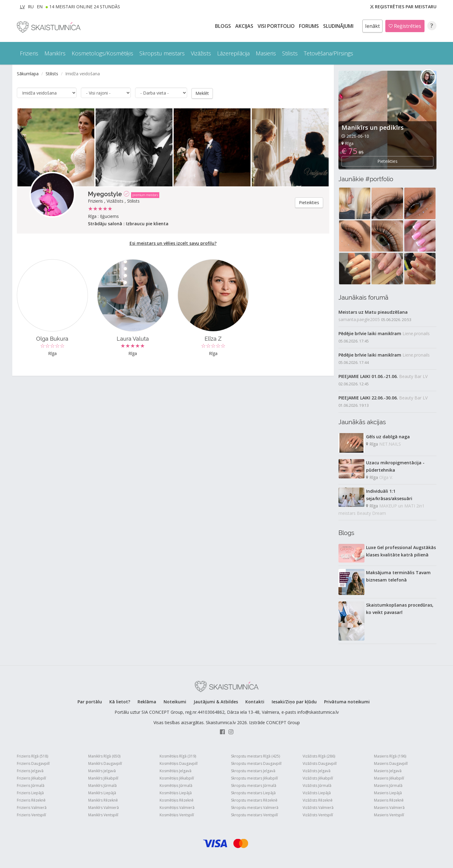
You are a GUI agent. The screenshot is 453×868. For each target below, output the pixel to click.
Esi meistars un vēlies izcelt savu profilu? (173, 243)
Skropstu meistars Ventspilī (254, 815)
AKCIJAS (245, 26)
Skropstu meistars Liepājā (253, 793)
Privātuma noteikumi (347, 702)
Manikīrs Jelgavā (102, 771)
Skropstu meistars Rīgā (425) (255, 756)
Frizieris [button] (29, 53)
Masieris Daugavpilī (391, 763)
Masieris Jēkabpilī (389, 778)
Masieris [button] (266, 53)
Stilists (52, 74)
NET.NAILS (390, 444)
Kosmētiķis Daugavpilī (179, 763)
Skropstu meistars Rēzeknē (254, 800)
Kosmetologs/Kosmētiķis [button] (102, 53)
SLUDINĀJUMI (339, 26)
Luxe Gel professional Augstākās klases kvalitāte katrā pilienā (401, 551)
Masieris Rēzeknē (389, 800)
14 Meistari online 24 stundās (85, 7)
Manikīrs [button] (55, 53)
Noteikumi (175, 702)
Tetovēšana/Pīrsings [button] (328, 53)
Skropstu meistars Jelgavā (253, 771)
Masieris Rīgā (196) (390, 756)
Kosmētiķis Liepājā (176, 793)
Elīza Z (213, 338)
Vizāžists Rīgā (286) (319, 756)
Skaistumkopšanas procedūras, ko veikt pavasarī (400, 609)
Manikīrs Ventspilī (103, 815)
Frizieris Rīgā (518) (32, 756)
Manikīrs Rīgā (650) (104, 756)
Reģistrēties (405, 26)
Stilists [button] (290, 53)
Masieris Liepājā (388, 793)
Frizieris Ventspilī (31, 815)
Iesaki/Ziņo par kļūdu (294, 702)
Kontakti (255, 702)
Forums (310, 26)
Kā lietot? (120, 702)
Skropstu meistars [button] (162, 53)
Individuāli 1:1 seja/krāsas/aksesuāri (389, 495)
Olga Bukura (52, 338)
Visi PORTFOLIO (277, 26)
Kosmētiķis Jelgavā (176, 771)
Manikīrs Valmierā (104, 808)
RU (31, 7)
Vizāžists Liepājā (317, 793)
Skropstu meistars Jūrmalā (254, 786)
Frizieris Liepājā (30, 793)
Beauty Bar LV (413, 376)
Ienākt (372, 26)
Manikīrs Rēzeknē (103, 800)
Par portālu (90, 702)
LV (22, 7)
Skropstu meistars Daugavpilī (256, 763)
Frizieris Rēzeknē (31, 800)
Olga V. (386, 477)
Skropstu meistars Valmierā (255, 808)
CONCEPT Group (283, 722)
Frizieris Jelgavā (30, 771)
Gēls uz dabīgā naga (388, 437)
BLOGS (224, 26)
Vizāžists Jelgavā (317, 771)
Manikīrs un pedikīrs (373, 127)
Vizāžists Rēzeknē (318, 800)
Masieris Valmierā (389, 808)
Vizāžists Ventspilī (318, 815)
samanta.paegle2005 (359, 319)
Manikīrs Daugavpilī (105, 763)
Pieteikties (309, 202)
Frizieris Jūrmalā (31, 786)
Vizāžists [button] (201, 53)
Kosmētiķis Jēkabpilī (177, 778)
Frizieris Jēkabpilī (31, 778)
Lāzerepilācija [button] (233, 53)
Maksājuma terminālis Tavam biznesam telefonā (398, 576)
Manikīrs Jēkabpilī (103, 778)
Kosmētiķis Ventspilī (177, 815)
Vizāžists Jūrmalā (317, 786)
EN (40, 7)
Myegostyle (105, 194)
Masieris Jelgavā (388, 771)
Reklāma (147, 702)
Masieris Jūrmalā (388, 786)
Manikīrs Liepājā (102, 793)
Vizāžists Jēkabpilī (318, 778)
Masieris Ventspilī (389, 815)
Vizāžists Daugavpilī (320, 763)
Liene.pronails (416, 333)
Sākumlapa (28, 74)
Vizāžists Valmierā (318, 808)
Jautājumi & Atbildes (216, 702)
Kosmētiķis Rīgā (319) (178, 756)
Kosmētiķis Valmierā (177, 808)
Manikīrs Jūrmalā (102, 786)
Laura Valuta (133, 338)
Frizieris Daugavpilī (33, 763)
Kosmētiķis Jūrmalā (176, 786)
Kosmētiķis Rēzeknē (177, 800)
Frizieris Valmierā (32, 808)
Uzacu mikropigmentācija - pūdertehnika (395, 466)
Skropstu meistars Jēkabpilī (254, 778)
